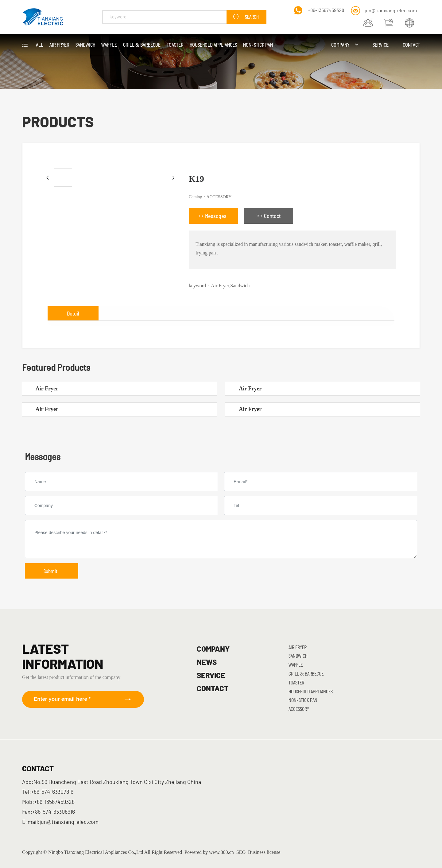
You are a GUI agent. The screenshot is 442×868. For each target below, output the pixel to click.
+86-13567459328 (326, 10)
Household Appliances (311, 691)
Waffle (296, 665)
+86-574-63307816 (52, 792)
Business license (264, 852)
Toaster (296, 682)
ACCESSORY (219, 197)
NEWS (207, 663)
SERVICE (211, 676)
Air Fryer (47, 389)
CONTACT (213, 689)
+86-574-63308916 (54, 812)
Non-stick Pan (303, 700)
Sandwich (298, 656)
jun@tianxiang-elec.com (391, 11)
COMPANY (213, 649)
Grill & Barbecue (306, 674)
